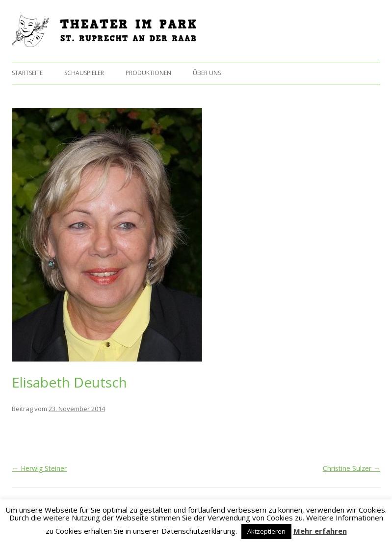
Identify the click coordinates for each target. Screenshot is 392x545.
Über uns (207, 73)
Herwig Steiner (39, 468)
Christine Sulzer (352, 468)
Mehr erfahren (320, 531)
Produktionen (148, 73)
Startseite (27, 73)
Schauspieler (84, 73)
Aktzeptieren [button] (266, 531)
